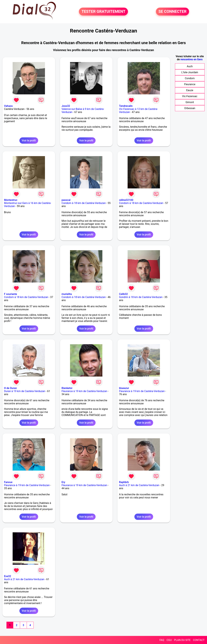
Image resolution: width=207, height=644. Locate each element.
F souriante (11, 294)
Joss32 (66, 106)
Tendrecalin (126, 106)
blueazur (124, 388)
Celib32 (123, 294)
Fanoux (8, 482)
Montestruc (11, 200)
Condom (190, 78)
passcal (66, 200)
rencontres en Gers (192, 59)
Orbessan (190, 108)
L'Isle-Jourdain (190, 72)
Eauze (190, 90)
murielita (67, 294)
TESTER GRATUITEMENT (103, 12)
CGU (169, 640)
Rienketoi (67, 388)
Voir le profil (29, 141)
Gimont (190, 102)
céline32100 (126, 200)
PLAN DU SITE (182, 640)
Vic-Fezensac (190, 96)
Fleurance (190, 84)
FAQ (162, 640)
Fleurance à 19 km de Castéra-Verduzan (84, 391)
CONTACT (199, 640)
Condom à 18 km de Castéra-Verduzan (84, 203)
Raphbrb (124, 482)
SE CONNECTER (172, 12)
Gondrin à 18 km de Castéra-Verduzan (141, 297)
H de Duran (10, 388)
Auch (190, 66)
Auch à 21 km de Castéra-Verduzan (139, 485)
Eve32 (8, 576)
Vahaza (8, 106)
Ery (63, 482)
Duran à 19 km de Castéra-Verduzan (25, 391)
